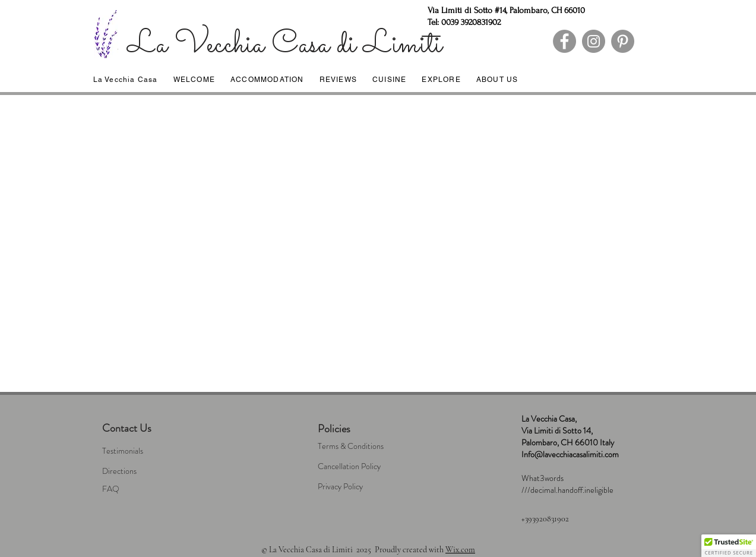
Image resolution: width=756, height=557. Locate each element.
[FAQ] (153, 489)
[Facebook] (564, 41)
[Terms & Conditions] (369, 447)
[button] (729, 546)
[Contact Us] (153, 429)
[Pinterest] (623, 41)
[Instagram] (594, 41)
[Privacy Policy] (369, 487)
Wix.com (460, 550)
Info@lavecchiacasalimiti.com (570, 454)
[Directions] (153, 471)
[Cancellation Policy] (369, 467)
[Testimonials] (153, 451)
